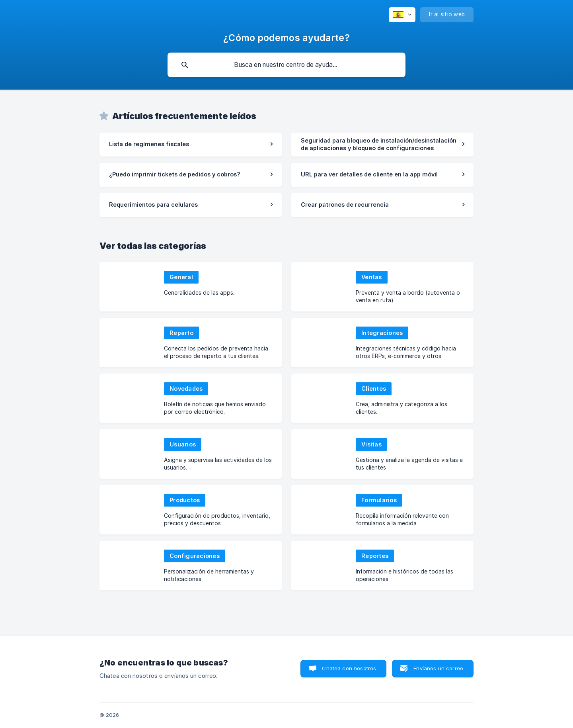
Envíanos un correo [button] (438, 668)
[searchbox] (286, 65)
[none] (402, 15)
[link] (191, 145)
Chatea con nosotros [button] (349, 668)
